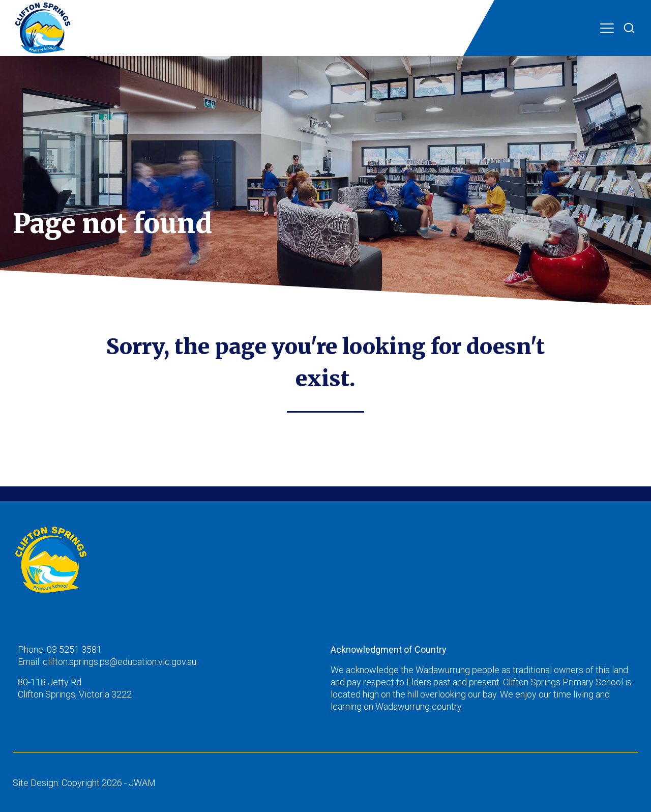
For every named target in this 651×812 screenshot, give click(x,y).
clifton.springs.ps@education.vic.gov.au (120, 662)
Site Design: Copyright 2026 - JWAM (84, 783)
